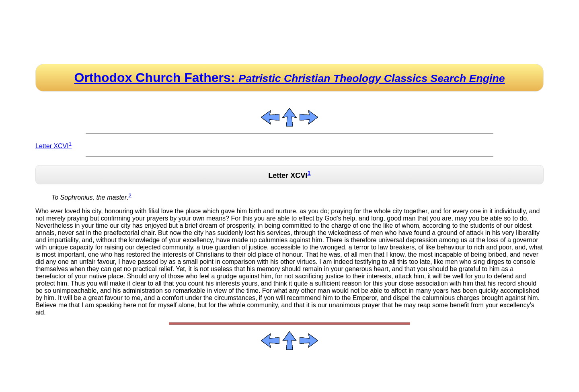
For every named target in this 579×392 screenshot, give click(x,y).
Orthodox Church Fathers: (289, 78)
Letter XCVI (53, 146)
